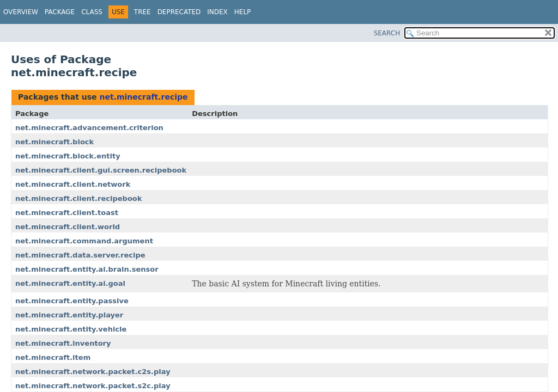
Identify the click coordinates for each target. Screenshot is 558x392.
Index (217, 12)
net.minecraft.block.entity (68, 156)
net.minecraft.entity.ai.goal (70, 283)
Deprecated (179, 12)
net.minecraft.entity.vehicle (71, 329)
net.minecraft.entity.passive (72, 301)
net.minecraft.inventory (63, 343)
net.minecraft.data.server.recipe (80, 255)
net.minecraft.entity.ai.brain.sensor (87, 269)
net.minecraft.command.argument (84, 241)
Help (243, 12)
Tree (142, 12)
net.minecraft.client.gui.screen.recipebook (101, 170)
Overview (21, 12)
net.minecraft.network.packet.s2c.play (93, 386)
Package (60, 12)
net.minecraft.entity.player (69, 315)
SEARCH (387, 33)
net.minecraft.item (53, 357)
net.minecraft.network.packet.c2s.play (93, 372)
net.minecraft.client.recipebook (78, 198)
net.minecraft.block (54, 142)
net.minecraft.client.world (68, 227)
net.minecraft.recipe (143, 97)
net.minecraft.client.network (73, 184)
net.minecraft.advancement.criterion (89, 128)
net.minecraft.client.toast (67, 213)
